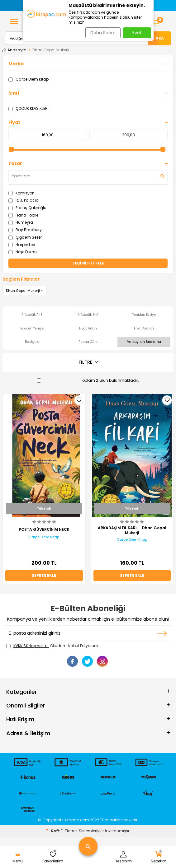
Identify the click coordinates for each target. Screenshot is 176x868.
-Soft (53, 831)
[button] (27, 5)
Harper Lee (22, 245)
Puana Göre (88, 342)
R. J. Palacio (23, 200)
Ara (160, 38)
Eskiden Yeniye (32, 328)
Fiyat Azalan (144, 328)
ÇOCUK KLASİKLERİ (29, 108)
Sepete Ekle (44, 575)
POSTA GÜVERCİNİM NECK (44, 530)
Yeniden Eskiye (144, 315)
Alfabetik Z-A (88, 315)
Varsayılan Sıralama (144, 342)
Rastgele (32, 342)
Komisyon (21, 193)
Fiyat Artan (88, 328)
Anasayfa (14, 50)
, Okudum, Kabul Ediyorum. (53, 646)
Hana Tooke (23, 215)
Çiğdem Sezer (25, 237)
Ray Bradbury (25, 230)
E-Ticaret (69, 831)
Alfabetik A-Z (32, 315)
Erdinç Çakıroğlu (27, 208)
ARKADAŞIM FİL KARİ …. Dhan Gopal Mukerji (132, 530)
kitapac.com (77, 820)
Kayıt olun (162, 633)
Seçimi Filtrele (88, 263)
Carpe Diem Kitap (29, 79)
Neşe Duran (23, 252)
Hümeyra (21, 222)
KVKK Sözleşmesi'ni (31, 646)
